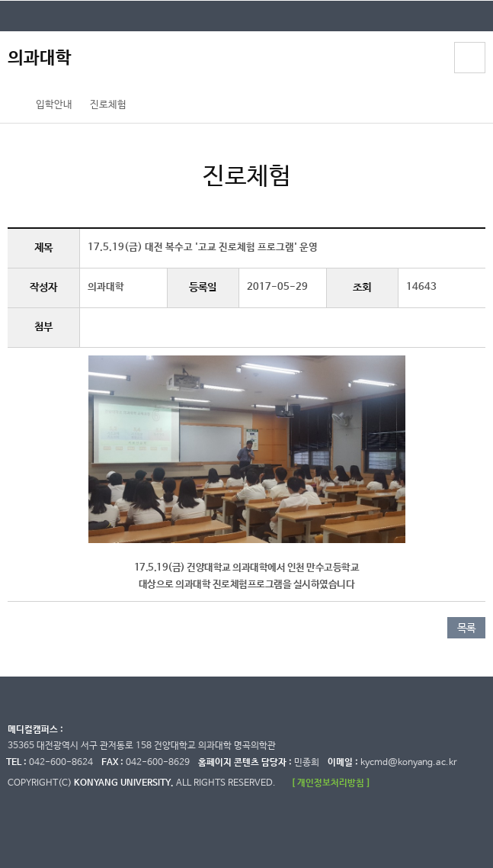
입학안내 (54, 105)
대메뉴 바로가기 (0, 0)
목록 (466, 628)
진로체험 (108, 105)
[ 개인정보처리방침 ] (331, 783)
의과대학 (40, 58)
